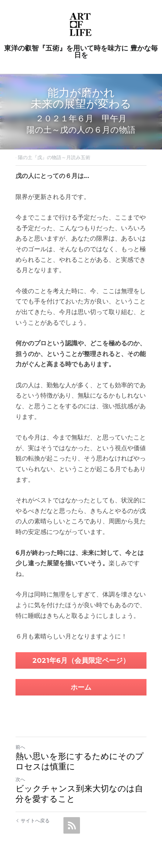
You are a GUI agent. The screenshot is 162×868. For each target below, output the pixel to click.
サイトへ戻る (33, 821)
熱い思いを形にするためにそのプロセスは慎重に (80, 761)
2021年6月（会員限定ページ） (81, 660)
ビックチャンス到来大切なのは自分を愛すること (79, 794)
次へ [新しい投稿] (20, 779)
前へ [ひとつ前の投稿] (20, 747)
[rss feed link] (72, 825)
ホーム (81, 687)
